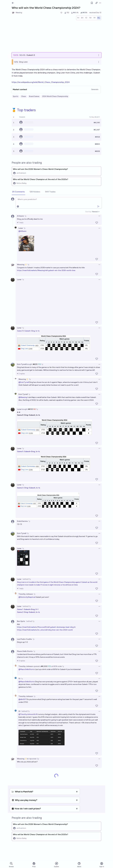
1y (26, 216)
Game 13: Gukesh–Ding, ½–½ (28, 331)
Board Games (34, 96)
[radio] (78, 18)
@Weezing (23, 397)
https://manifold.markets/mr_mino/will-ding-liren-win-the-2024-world (45, 630)
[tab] (18, 192)
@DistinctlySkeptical (27, 597)
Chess (24, 96)
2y (38, 759)
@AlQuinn (22, 231)
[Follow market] (92, 3)
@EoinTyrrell (24, 382)
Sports (16, 96)
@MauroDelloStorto (27, 669)
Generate (95, 89)
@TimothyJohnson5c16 (28, 714)
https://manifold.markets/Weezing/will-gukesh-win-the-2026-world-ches (46, 270)
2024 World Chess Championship (55, 96)
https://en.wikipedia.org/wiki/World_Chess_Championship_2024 (41, 82)
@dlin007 (22, 699)
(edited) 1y (27, 579)
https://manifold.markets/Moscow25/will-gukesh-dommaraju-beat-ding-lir (46, 627)
